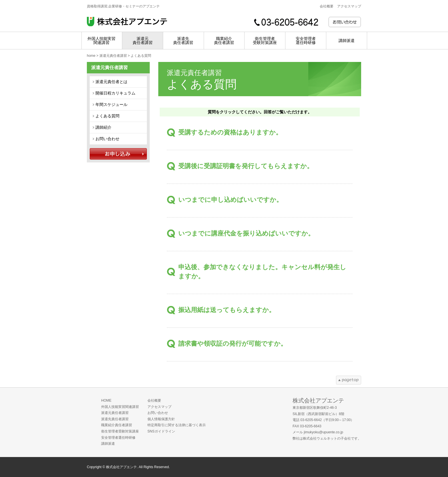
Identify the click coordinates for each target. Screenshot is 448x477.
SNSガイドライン (161, 431)
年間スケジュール (111, 104)
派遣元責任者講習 (113, 56)
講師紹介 (103, 127)
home (91, 56)
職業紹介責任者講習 (117, 425)
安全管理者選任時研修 (118, 438)
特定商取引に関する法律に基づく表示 (177, 425)
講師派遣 (108, 444)
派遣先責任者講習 (115, 419)
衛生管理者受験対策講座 (120, 431)
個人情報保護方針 (161, 419)
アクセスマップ (349, 6)
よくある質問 (107, 116)
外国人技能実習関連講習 (120, 407)
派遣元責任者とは (111, 82)
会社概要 (327, 6)
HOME (106, 400)
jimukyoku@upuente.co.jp (323, 432)
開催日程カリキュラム (115, 93)
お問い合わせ (107, 139)
